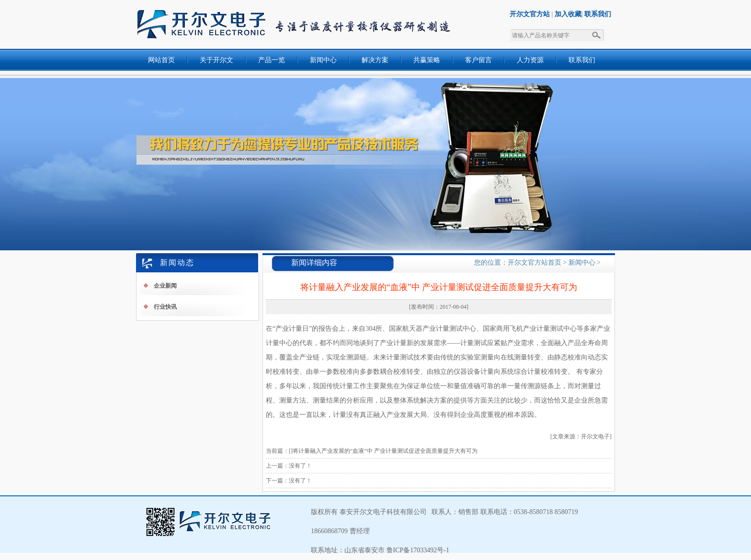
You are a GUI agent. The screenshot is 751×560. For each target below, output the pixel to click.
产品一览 (272, 60)
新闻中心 (323, 60)
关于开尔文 (216, 60)
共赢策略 (427, 60)
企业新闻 (165, 286)
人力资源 (530, 60)
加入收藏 (568, 14)
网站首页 (161, 60)
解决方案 (375, 60)
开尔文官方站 (530, 14)
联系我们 (598, 14)
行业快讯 (165, 307)
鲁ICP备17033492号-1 (417, 550)
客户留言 (478, 60)
